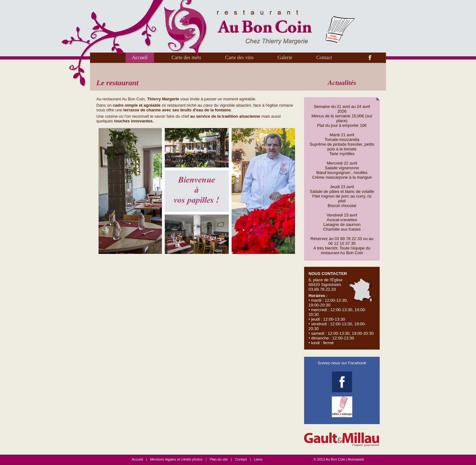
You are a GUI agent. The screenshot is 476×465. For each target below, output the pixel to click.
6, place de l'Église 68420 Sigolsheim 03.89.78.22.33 (342, 308)
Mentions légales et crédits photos (176, 459)
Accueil (140, 57)
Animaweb (356, 459)
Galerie (285, 57)
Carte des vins (239, 57)
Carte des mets (186, 57)
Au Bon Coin (335, 459)
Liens (258, 459)
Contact (324, 57)
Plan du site (219, 459)
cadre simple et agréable (137, 105)
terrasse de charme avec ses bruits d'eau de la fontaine (177, 110)
